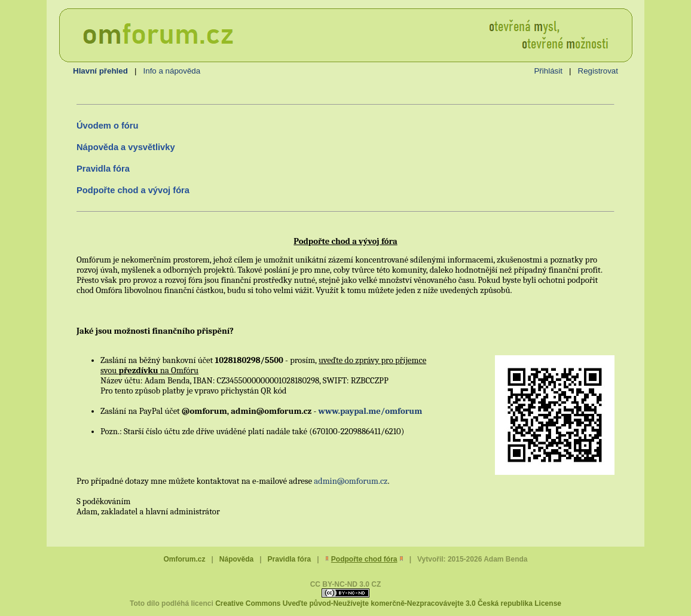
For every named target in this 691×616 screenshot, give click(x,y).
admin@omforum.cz (351, 481)
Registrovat (598, 71)
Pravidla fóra (103, 169)
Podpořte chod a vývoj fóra (133, 190)
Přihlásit (548, 71)
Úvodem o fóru (107, 126)
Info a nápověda (172, 71)
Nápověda (236, 559)
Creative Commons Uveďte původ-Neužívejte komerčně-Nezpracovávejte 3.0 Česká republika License (388, 603)
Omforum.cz (184, 559)
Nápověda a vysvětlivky (126, 147)
